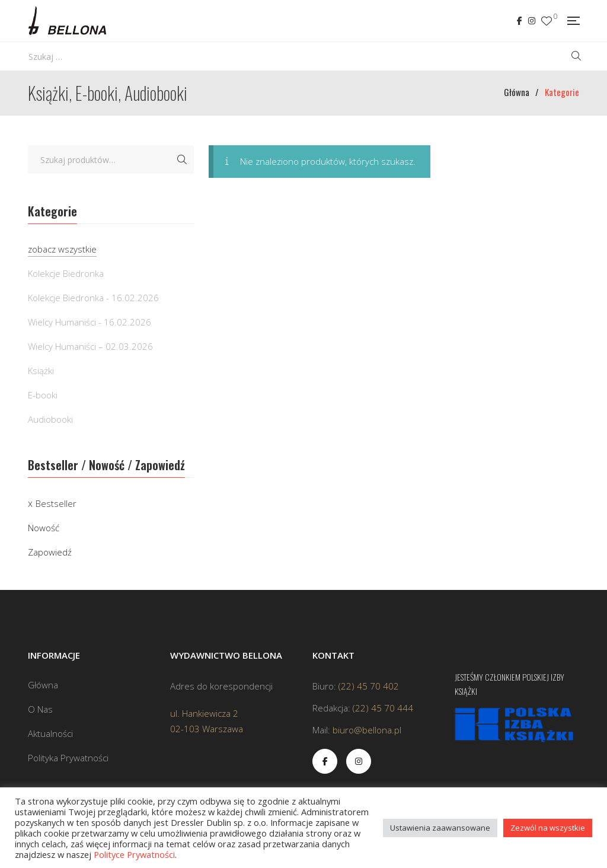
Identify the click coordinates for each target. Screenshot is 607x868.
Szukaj (182, 159)
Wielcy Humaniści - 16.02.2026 (90, 322)
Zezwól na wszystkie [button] (548, 828)
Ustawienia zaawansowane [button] (440, 828)
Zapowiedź (50, 552)
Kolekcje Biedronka (66, 273)
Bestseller (56, 503)
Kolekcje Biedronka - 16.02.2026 (93, 298)
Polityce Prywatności (134, 854)
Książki (41, 371)
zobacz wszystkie (62, 249)
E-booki (43, 395)
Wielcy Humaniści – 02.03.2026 (90, 346)
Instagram (532, 21)
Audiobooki (50, 419)
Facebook (520, 21)
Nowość (44, 528)
